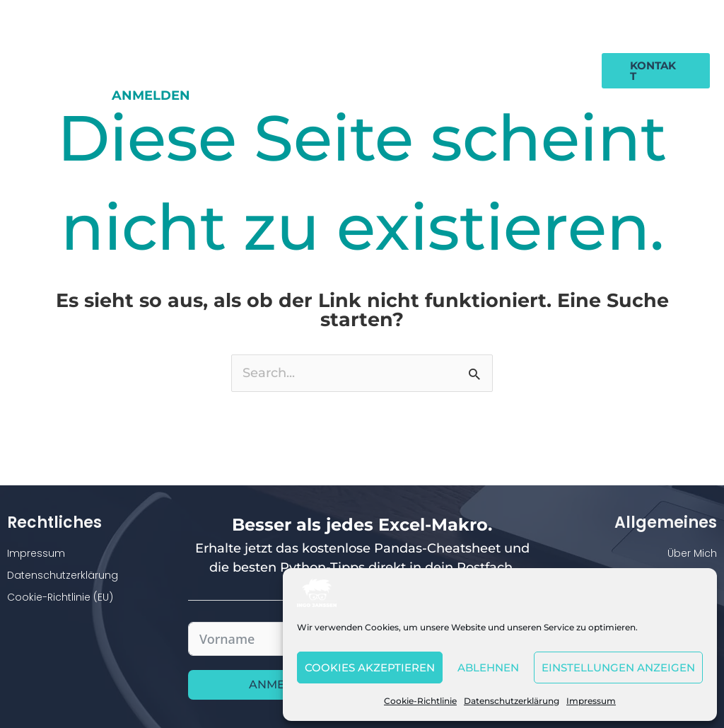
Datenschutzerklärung (512, 701)
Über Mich (692, 554)
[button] (655, 59)
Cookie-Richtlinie (420, 701)
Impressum (591, 701)
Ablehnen (488, 668)
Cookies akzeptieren (370, 668)
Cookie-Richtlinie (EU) (60, 598)
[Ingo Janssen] (317, 592)
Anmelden (548, 59)
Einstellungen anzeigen (618, 668)
